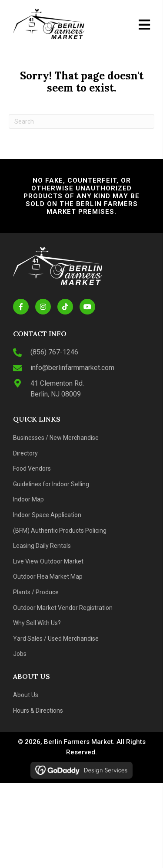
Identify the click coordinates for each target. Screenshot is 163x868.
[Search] (81, 121)
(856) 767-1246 (54, 352)
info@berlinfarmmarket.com (72, 368)
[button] (21, 307)
